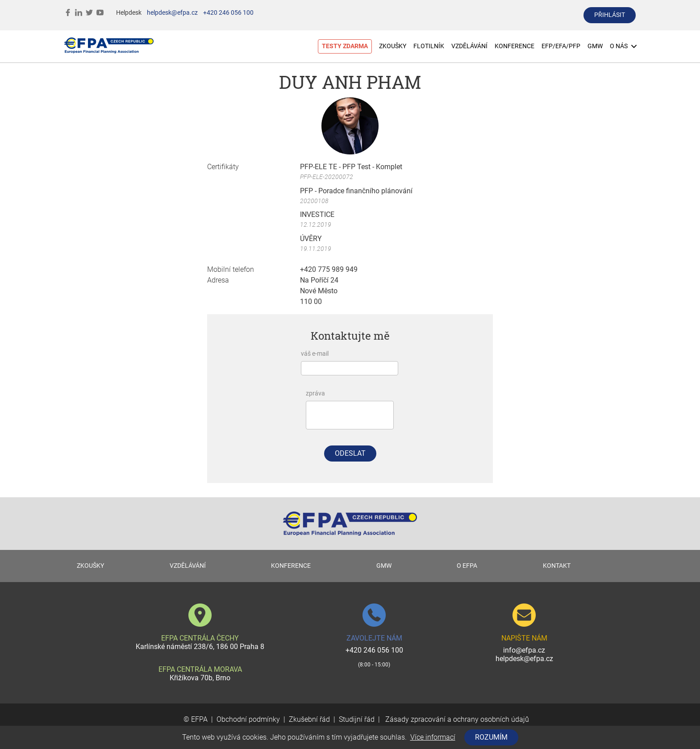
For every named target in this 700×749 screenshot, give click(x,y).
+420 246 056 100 (228, 13)
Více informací (433, 737)
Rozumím (491, 737)
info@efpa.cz (524, 650)
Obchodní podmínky (248, 719)
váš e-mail (315, 354)
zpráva (315, 393)
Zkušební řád (309, 719)
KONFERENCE (515, 46)
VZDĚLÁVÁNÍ (469, 46)
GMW (595, 46)
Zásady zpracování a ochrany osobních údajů (456, 719)
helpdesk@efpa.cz (172, 13)
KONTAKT (557, 566)
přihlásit (610, 15)
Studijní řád (357, 719)
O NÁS (623, 46)
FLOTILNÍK (429, 46)
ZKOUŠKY (393, 46)
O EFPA (467, 566)
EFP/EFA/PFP (561, 46)
